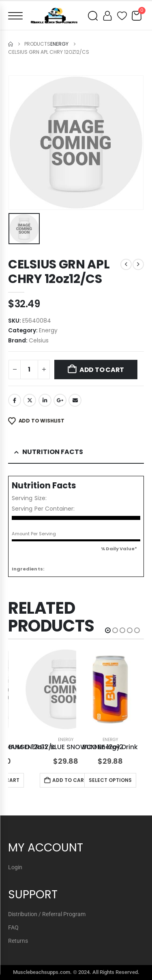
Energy (48, 331)
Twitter (30, 400)
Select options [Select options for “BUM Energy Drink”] (110, 780)
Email (75, 400)
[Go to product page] (66, 689)
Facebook (15, 400)
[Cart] (137, 16)
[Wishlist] (122, 16)
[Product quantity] (29, 370)
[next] (138, 264)
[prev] (126, 264)
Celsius (39, 340)
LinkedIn (45, 400)
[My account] (107, 16)
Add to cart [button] (70, 780)
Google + (60, 400)
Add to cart (102, 370)
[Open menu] (15, 16)
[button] (108, 630)
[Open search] (93, 16)
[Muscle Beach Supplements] (54, 16)
